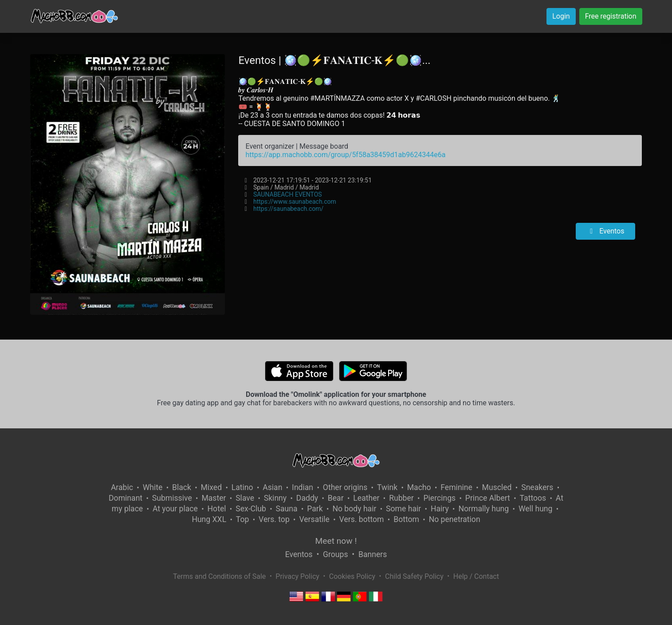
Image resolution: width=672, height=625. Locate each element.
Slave (245, 498)
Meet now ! (336, 541)
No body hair (354, 509)
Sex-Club (251, 509)
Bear (336, 498)
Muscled (497, 487)
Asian (272, 487)
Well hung (536, 509)
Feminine (456, 487)
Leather (366, 498)
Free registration (611, 16)
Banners (373, 554)
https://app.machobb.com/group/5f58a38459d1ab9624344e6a (345, 155)
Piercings (439, 498)
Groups (335, 554)
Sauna (287, 509)
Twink (387, 487)
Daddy (307, 498)
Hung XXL (209, 519)
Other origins (345, 487)
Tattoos (533, 498)
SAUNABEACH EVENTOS (288, 194)
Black (182, 487)
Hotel (217, 509)
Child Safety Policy (414, 576)
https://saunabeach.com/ (288, 209)
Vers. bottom (362, 519)
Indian (303, 487)
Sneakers (537, 487)
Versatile (314, 519)
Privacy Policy (297, 576)
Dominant (126, 498)
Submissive (172, 498)
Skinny (275, 498)
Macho (419, 487)
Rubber (401, 498)
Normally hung (483, 509)
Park (315, 509)
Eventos (605, 231)
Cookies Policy (352, 576)
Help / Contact (476, 576)
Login (561, 16)
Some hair (403, 509)
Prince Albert (488, 498)
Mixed (211, 487)
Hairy (440, 509)
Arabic (122, 487)
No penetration (455, 519)
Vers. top (274, 519)
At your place (175, 509)
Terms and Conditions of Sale (219, 576)
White (153, 487)
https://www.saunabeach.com (295, 202)
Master (214, 498)
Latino (242, 487)
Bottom (406, 519)
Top (243, 519)
